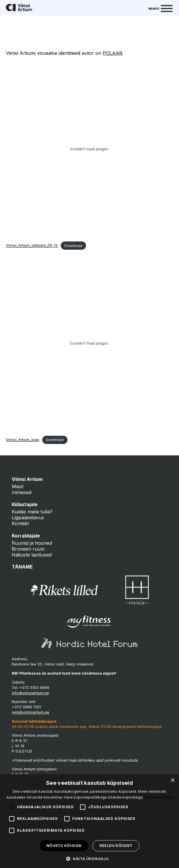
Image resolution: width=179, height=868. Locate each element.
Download (73, 246)
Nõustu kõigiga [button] (64, 846)
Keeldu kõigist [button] (116, 846)
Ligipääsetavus (28, 518)
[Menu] (161, 8)
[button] (89, 858)
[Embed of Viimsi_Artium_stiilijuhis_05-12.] (89, 149)
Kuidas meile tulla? (32, 512)
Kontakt (20, 523)
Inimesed (22, 492)
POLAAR (113, 53)
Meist (18, 486)
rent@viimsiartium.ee (31, 712)
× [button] (172, 781)
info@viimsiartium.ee (30, 693)
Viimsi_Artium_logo (23, 440)
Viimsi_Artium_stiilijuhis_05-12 (32, 246)
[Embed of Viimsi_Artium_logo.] (89, 343)
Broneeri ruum (28, 549)
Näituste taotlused (32, 555)
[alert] (89, 821)
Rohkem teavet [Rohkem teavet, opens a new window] (158, 797)
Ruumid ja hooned (32, 543)
